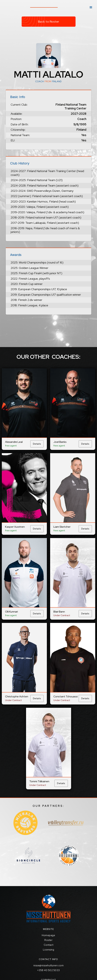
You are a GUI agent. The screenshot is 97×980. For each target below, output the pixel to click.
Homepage (48, 935)
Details (37, 444)
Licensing (49, 950)
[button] (91, 7)
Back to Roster (49, 22)
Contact (49, 945)
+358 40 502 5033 (48, 970)
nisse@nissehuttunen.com (49, 965)
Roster (48, 940)
